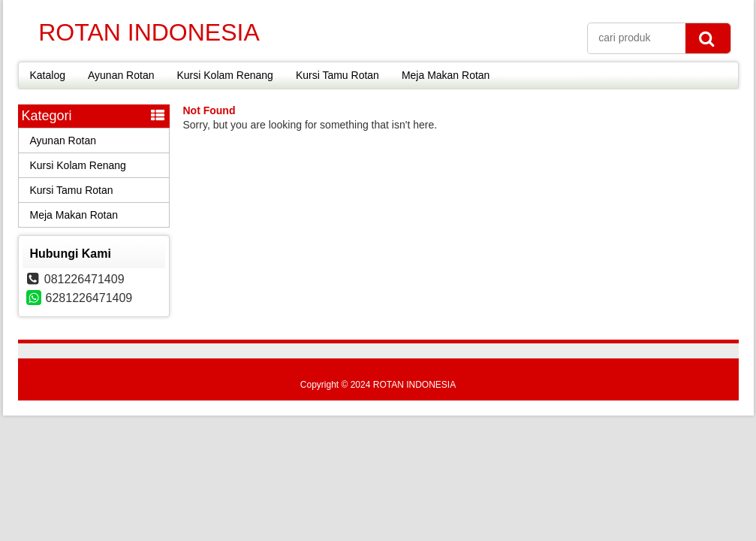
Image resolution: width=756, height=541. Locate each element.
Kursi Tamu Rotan (337, 75)
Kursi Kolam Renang (224, 75)
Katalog (48, 75)
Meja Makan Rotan (446, 75)
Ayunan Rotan (121, 75)
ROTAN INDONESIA (149, 32)
